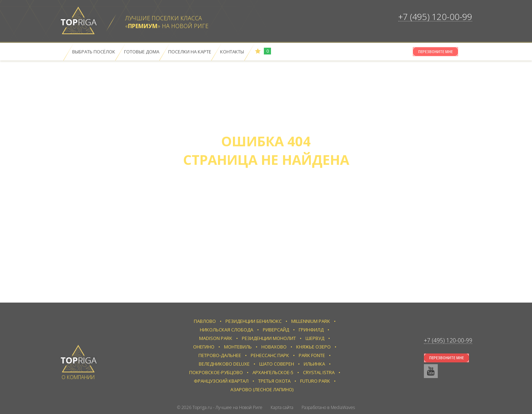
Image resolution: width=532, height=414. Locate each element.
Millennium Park (311, 321)
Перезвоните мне (435, 52)
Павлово (205, 321)
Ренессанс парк (270, 355)
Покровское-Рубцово (216, 372)
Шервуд (315, 338)
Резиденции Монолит (269, 338)
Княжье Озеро (313, 347)
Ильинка (314, 364)
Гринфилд (311, 330)
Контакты (232, 52)
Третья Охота (274, 381)
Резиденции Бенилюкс (254, 321)
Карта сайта (282, 407)
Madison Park (216, 338)
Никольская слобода (227, 330)
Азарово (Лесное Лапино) (262, 389)
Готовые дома (142, 52)
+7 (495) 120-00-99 (435, 17)
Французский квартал (221, 381)
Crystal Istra (319, 372)
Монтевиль (238, 347)
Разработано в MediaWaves (328, 407)
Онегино (204, 347)
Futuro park (315, 381)
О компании (78, 377)
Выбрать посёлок (94, 52)
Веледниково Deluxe (224, 364)
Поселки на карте (190, 52)
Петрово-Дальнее (220, 355)
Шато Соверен (277, 364)
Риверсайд (276, 330)
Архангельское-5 (273, 372)
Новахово (274, 347)
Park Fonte (312, 355)
